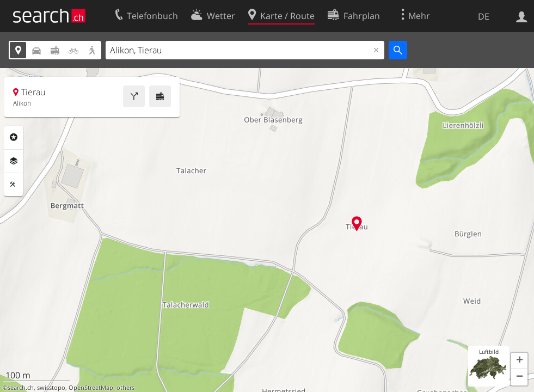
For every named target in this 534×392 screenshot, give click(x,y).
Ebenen (14, 161)
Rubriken (14, 137)
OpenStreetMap (91, 388)
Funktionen (14, 185)
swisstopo (51, 388)
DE (484, 16)
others (125, 388)
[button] (519, 361)
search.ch (21, 388)
